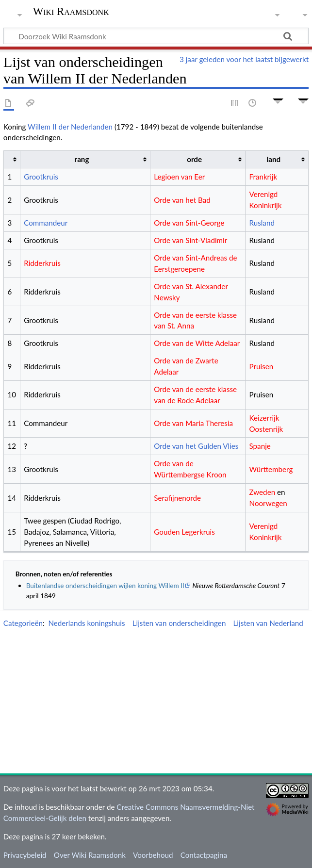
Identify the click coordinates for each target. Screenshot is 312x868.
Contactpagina (204, 855)
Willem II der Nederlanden (70, 127)
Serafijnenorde (177, 498)
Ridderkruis (42, 263)
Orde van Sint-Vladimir (190, 240)
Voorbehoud (153, 855)
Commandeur (46, 223)
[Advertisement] (158, 703)
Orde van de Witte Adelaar (197, 343)
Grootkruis (41, 177)
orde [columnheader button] (194, 159)
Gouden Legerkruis (184, 532)
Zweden (263, 492)
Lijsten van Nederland (268, 623)
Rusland (262, 223)
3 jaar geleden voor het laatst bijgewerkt (244, 59)
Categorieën (23, 623)
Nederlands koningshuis (86, 623)
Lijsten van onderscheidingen (179, 623)
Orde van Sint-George (189, 223)
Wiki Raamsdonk (71, 12)
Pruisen (262, 366)
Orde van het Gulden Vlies (196, 446)
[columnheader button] (12, 160)
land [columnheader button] (274, 159)
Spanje (260, 446)
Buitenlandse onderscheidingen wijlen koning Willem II (105, 585)
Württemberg (271, 469)
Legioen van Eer (179, 177)
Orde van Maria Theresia (193, 423)
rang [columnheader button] (82, 159)
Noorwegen (268, 503)
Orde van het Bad (182, 200)
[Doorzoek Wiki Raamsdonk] (156, 36)
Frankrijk (263, 177)
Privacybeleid (25, 855)
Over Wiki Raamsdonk (90, 855)
